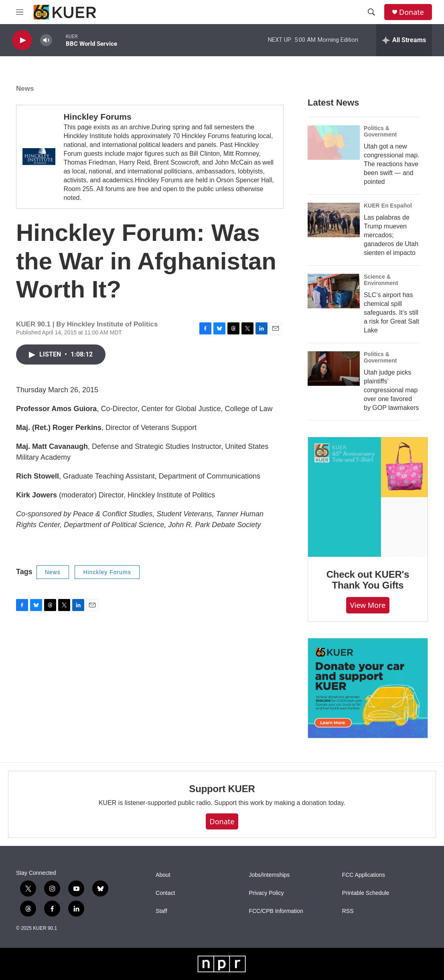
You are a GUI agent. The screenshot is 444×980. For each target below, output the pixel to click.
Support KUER (222, 789)
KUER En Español (388, 206)
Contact (165, 893)
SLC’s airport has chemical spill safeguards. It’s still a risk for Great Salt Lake (391, 313)
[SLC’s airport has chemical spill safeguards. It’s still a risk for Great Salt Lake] (334, 291)
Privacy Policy (266, 893)
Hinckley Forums (97, 117)
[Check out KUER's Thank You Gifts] (368, 497)
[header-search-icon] (371, 12)
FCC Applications (364, 875)
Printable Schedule (366, 893)
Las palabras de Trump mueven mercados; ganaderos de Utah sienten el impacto (391, 235)
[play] (22, 40)
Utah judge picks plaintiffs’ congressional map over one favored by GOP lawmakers (391, 390)
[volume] (46, 40)
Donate (412, 12)
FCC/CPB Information (276, 911)
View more (368, 605)
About (163, 875)
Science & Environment (381, 280)
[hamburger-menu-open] (20, 12)
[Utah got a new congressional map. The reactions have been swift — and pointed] (334, 143)
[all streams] (404, 40)
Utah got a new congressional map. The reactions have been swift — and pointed (392, 164)
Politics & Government (380, 131)
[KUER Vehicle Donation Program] (368, 688)
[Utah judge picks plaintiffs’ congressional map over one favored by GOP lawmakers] (334, 369)
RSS (348, 911)
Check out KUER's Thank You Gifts (368, 580)
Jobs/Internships (269, 875)
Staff (161, 911)
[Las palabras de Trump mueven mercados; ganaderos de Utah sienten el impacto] (334, 220)
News (25, 89)
